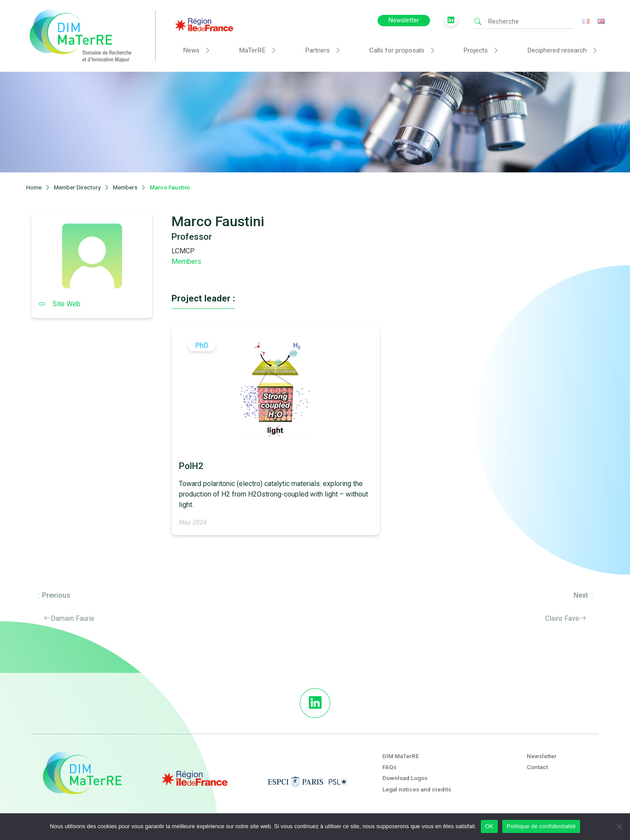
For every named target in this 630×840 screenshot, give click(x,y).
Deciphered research (557, 50)
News (191, 50)
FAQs (389, 767)
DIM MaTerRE (401, 756)
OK (489, 826)
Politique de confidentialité (541, 826)
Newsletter (404, 20)
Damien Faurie (73, 618)
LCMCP (183, 251)
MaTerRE (252, 50)
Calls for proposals (397, 50)
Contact (537, 767)
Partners (317, 50)
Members (186, 261)
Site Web (59, 304)
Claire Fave (562, 618)
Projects (476, 50)
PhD (202, 346)
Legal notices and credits (417, 789)
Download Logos (405, 778)
